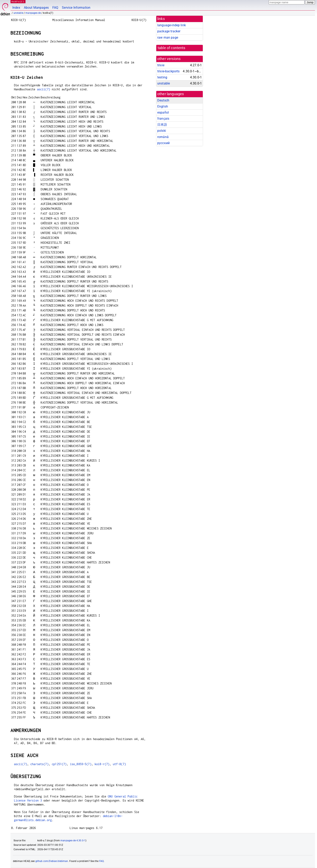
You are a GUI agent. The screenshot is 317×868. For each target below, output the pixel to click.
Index (16, 8)
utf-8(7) (119, 764)
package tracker (169, 31)
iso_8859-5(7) (81, 764)
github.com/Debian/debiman (52, 861)
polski (162, 131)
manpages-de (33, 13)
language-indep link (172, 25)
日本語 (162, 125)
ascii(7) (44, 89)
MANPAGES (18, 2)
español (163, 112)
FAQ (55, 8)
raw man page (168, 37)
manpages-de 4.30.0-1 (73, 841)
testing (162, 77)
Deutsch (163, 100)
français (163, 119)
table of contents (172, 48)
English (163, 106)
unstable (18, 13)
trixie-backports (168, 71)
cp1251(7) (59, 764)
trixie (161, 65)
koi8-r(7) (102, 764)
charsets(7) (39, 764)
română (163, 137)
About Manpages (36, 8)
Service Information (76, 8)
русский (163, 143)
